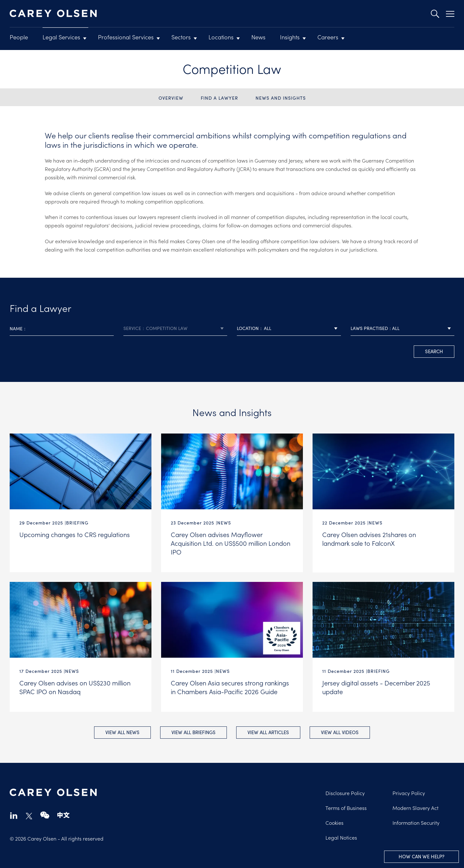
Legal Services (61, 37)
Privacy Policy (409, 793)
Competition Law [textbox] (167, 328)
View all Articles (269, 732)
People (19, 37)
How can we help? (421, 856)
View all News (122, 732)
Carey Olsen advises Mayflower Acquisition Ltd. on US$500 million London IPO (231, 543)
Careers (328, 37)
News (258, 37)
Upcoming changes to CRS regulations (75, 534)
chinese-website (63, 815)
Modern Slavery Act (416, 807)
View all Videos (340, 732)
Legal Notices (341, 837)
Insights (290, 37)
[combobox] (175, 329)
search (434, 351)
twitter (29, 816)
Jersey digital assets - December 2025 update (376, 687)
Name (16, 329)
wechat (45, 815)
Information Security (416, 822)
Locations (221, 37)
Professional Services (126, 37)
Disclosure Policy (345, 793)
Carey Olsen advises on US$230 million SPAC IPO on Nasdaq (75, 687)
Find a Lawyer (219, 98)
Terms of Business (346, 807)
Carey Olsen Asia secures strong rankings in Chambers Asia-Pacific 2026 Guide (230, 687)
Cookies (334, 822)
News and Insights (281, 98)
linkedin (14, 815)
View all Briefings (193, 732)
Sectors (181, 37)
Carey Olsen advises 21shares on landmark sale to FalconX (369, 539)
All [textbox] (268, 328)
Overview (171, 98)
